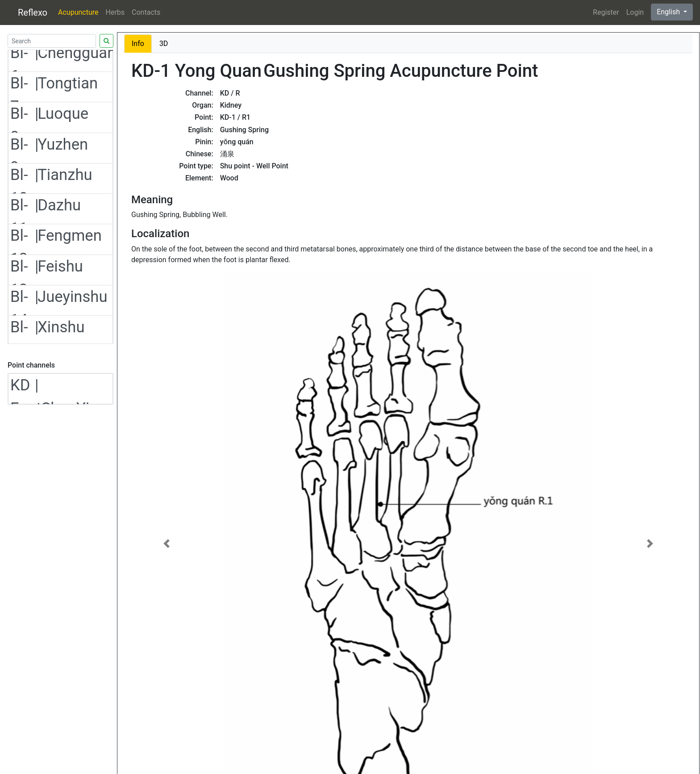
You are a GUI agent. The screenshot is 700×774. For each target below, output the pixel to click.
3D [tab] (164, 44)
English (669, 12)
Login (635, 12)
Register (606, 12)
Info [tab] (138, 44)
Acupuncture (78, 12)
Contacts (146, 12)
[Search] (52, 41)
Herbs (115, 12)
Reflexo (33, 13)
